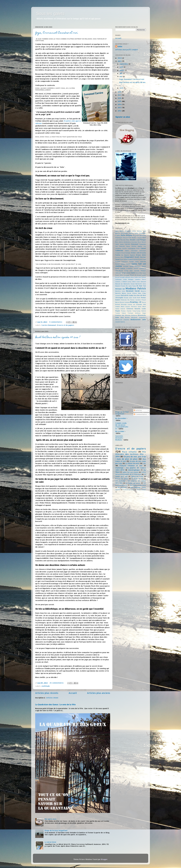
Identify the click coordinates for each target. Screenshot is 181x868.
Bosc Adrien (119, 242)
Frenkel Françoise (122, 262)
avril (122, 88)
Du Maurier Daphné (128, 255)
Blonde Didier (125, 240)
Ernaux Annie (141, 255)
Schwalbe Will (141, 304)
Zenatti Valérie (120, 322)
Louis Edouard (141, 282)
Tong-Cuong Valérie (139, 311)
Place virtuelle (129, 452)
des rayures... (123, 487)
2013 (120, 108)
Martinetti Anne (141, 284)
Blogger (104, 859)
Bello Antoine (127, 235)
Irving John (129, 271)
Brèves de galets (122, 479)
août (122, 67)
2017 (120, 95)
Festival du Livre (128, 490)
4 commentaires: (56, 322)
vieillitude (46, 686)
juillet (122, 70)
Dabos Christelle (131, 251)
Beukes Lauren (137, 238)
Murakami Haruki (133, 291)
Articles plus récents (47, 693)
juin (121, 73)
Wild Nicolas (125, 317)
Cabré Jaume (120, 244)
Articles (138, 410)
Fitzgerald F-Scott (132, 257)
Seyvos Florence (131, 307)
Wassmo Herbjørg (131, 315)
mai (121, 76)
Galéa (120, 46)
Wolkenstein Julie (138, 319)
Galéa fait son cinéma (130, 472)
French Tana (142, 259)
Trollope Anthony (134, 313)
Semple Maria (120, 307)
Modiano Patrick (136, 288)
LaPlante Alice (129, 277)
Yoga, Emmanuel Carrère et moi (57, 33)
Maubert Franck (120, 286)
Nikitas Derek (126, 293)
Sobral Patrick (120, 309)
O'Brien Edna (137, 293)
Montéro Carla (120, 291)
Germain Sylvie (128, 266)
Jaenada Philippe (140, 271)
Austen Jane (142, 231)
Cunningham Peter (134, 248)
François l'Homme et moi (131, 466)
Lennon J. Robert (121, 282)
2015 (120, 101)
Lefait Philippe (128, 279)
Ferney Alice (120, 257)
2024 (120, 58)
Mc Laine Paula (131, 286)
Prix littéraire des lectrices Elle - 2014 (131, 454)
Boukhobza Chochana (130, 242)
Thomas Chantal (126, 311)
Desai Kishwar (126, 253)
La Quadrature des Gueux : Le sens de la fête (55, 705)
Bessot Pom (127, 238)
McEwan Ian (120, 289)
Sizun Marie (142, 307)
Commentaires (140, 414)
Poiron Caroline (136, 300)
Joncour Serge (121, 273)
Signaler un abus (123, 117)
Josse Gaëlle (131, 273)
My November (121, 418)
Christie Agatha (137, 246)
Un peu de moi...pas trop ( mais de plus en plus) (131, 458)
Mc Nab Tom (141, 286)
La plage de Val (137, 479)
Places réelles (141, 490)
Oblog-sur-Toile (137, 476)
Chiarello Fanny (125, 246)
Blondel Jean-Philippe (138, 240)
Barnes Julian (134, 233)
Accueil (73, 693)
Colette (124, 248)
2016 (120, 98)
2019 (120, 92)
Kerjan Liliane (141, 275)
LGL (144, 463)
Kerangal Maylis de (130, 275)
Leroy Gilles (132, 282)
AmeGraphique (134, 470)
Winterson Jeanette (122, 320)
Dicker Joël (135, 253)
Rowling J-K (136, 302)
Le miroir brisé (50, 842)
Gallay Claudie (126, 264)
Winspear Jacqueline (139, 317)
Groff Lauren (120, 268)
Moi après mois (51, 819)
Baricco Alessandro (122, 233)
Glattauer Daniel (140, 266)
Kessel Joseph (120, 277)
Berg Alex (136, 235)
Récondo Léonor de (128, 304)
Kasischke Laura (141, 273)
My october (120, 431)
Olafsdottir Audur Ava (129, 295)
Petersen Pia (125, 300)
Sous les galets (50, 14)
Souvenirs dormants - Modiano (120, 438)
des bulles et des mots (138, 485)
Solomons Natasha (133, 309)
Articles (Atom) (52, 698)
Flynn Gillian (124, 259)
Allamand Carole (130, 231)
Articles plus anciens (99, 693)
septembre (124, 64)
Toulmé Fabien (121, 313)
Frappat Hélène (133, 259)
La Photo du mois (132, 463)
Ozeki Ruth (137, 298)
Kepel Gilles (119, 275)
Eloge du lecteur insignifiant (56, 831)
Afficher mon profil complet (127, 50)
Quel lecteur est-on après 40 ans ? (58, 337)
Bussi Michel (142, 242)
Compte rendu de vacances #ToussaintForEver (122, 426)
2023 (120, 61)
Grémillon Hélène (132, 269)
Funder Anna (134, 262)
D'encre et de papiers (66, 325)
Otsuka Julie (128, 298)
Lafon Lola (138, 277)
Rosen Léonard (125, 302)
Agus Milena (120, 231)
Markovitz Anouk (129, 284)
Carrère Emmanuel (49, 325)
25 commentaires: (57, 683)
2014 (120, 104)
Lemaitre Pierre (140, 279)
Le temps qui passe (133, 483)
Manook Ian (119, 284)
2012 (120, 111)
